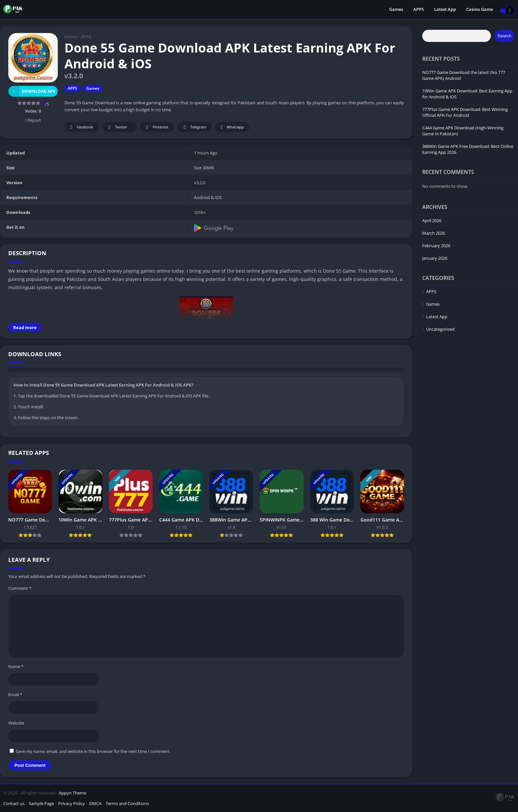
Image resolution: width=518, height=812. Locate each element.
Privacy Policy (72, 803)
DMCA (95, 803)
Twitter (117, 127)
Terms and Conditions (127, 803)
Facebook (81, 127)
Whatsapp (231, 127)
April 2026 (432, 220)
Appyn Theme (73, 793)
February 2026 (436, 246)
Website (16, 723)
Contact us (14, 803)
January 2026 (435, 258)
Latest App (445, 10)
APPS (419, 10)
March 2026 (434, 233)
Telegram (194, 127)
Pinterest (156, 127)
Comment (20, 588)
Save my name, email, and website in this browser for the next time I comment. (93, 751)
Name (16, 666)
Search (504, 36)
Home (71, 37)
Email (15, 694)
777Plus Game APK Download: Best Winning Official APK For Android (465, 112)
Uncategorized (440, 329)
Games (396, 10)
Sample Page (41, 803)
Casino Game (480, 10)
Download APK (32, 91)
